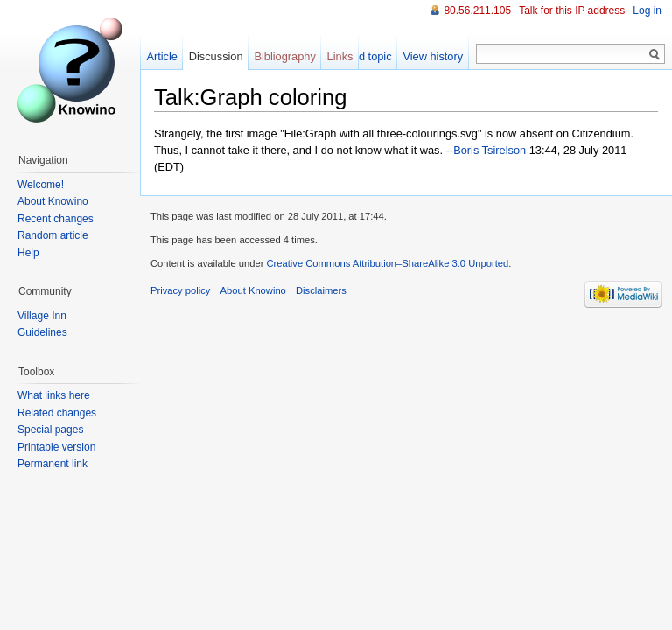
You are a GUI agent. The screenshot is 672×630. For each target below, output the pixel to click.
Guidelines (42, 332)
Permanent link (52, 464)
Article (162, 56)
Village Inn (42, 316)
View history (433, 56)
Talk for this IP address (572, 10)
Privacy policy (180, 290)
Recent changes (56, 219)
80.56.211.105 (477, 10)
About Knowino (53, 201)
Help (28, 253)
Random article (53, 235)
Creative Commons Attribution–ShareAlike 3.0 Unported (387, 263)
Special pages (50, 430)
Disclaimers (321, 290)
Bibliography (284, 56)
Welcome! (41, 185)
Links (340, 56)
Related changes (57, 413)
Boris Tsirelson (490, 150)
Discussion (216, 56)
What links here (54, 395)
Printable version (56, 447)
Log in (647, 10)
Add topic (368, 56)
